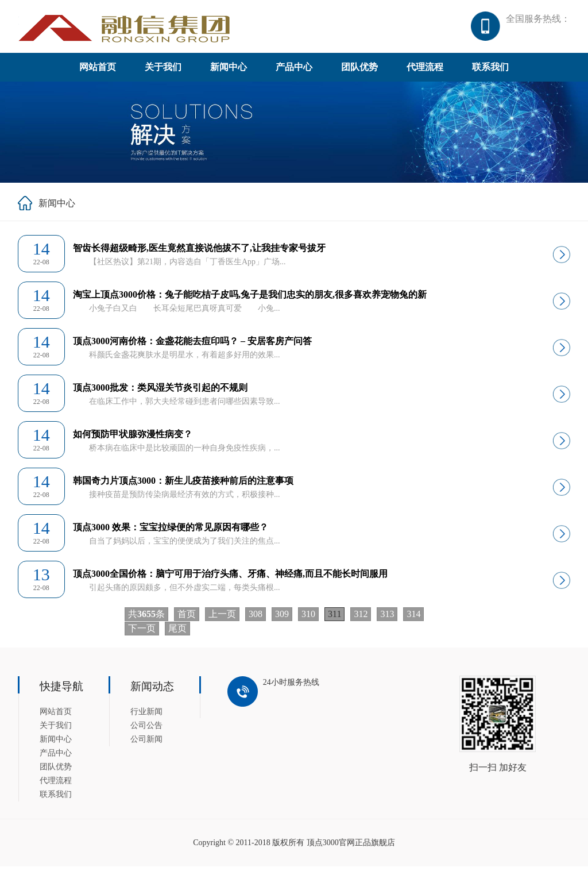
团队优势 (359, 72)
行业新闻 (146, 716)
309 (282, 618)
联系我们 (490, 72)
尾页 (177, 633)
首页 (187, 618)
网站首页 (98, 72)
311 (334, 618)
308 (256, 618)
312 (361, 618)
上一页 (222, 618)
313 (387, 618)
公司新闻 (146, 744)
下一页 (142, 633)
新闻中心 (229, 72)
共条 (146, 618)
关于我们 (163, 72)
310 (308, 618)
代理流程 (425, 72)
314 (413, 618)
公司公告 (146, 730)
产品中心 (294, 72)
